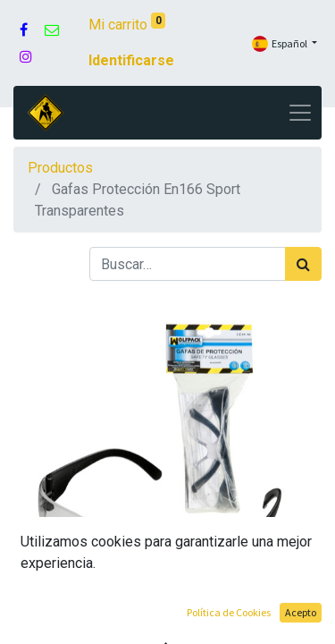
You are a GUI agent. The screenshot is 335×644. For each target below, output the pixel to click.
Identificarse (131, 60)
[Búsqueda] (303, 264)
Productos (60, 168)
